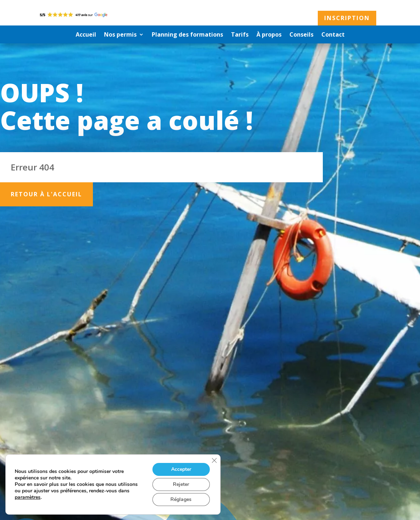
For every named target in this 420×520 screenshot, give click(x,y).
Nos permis (120, 35)
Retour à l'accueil (46, 194)
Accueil (86, 35)
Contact (333, 35)
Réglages (181, 499)
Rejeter (181, 484)
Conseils (301, 35)
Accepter (181, 469)
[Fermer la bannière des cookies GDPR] (214, 460)
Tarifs (240, 35)
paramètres (28, 497)
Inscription (347, 18)
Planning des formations (187, 35)
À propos (269, 35)
